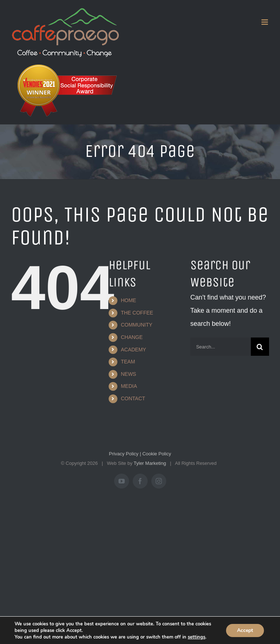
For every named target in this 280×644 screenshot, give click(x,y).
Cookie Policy (156, 454)
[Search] (260, 347)
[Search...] (221, 347)
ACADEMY (133, 350)
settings (197, 637)
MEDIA (129, 386)
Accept (245, 630)
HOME (128, 300)
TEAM (128, 362)
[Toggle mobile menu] (265, 22)
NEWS (128, 374)
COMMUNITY (136, 325)
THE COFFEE (137, 313)
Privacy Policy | (125, 454)
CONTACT (133, 398)
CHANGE (132, 337)
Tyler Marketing (150, 463)
